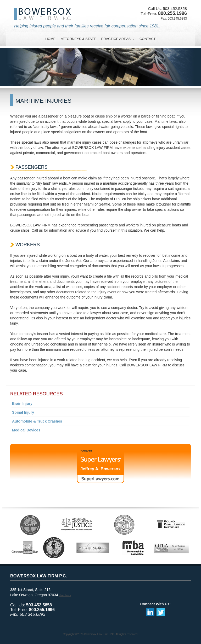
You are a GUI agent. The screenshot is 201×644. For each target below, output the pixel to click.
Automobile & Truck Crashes (37, 421)
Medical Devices (26, 430)
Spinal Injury (23, 412)
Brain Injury (22, 403)
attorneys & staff (78, 39)
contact (148, 39)
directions (65, 595)
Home (50, 39)
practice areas (118, 39)
